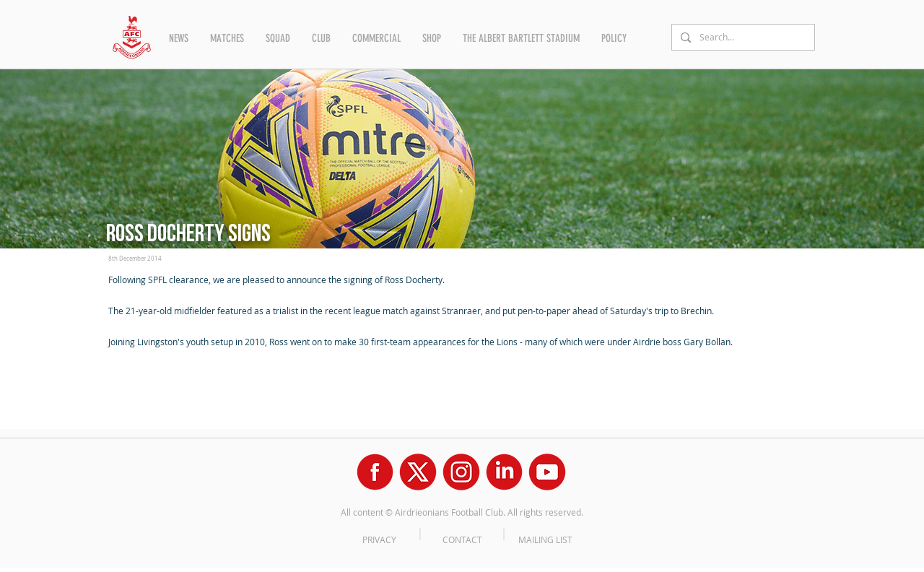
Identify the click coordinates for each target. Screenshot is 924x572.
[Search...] (742, 37)
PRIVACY (379, 539)
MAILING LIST (545, 539)
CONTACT (462, 539)
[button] (179, 38)
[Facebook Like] (136, 373)
